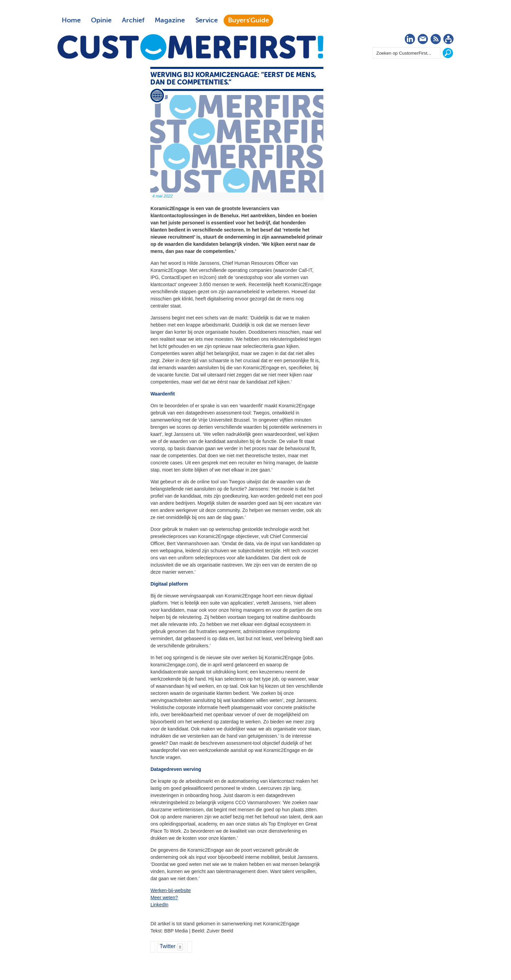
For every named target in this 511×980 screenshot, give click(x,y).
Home (71, 20)
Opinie (101, 20)
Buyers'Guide (249, 20)
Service (206, 20)
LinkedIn (159, 905)
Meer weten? (164, 898)
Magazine (170, 20)
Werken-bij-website (171, 890)
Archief (133, 20)
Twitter (167, 946)
